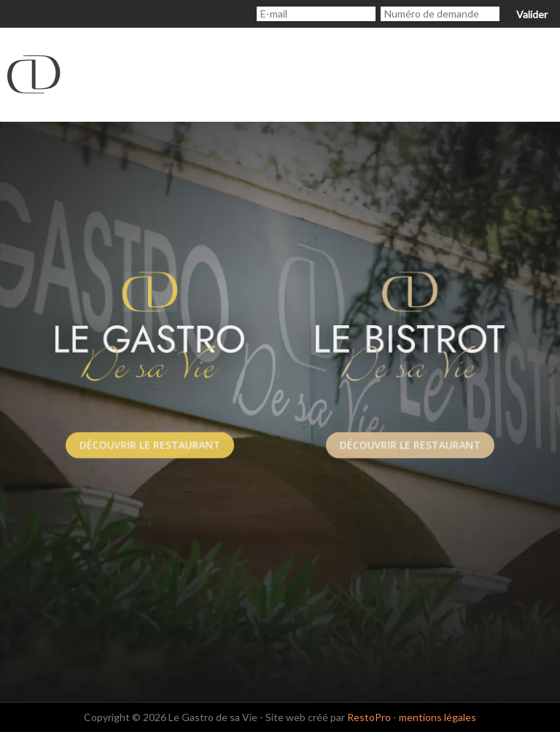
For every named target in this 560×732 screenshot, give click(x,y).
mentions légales (437, 717)
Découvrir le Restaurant (150, 445)
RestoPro (369, 717)
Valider (532, 14)
